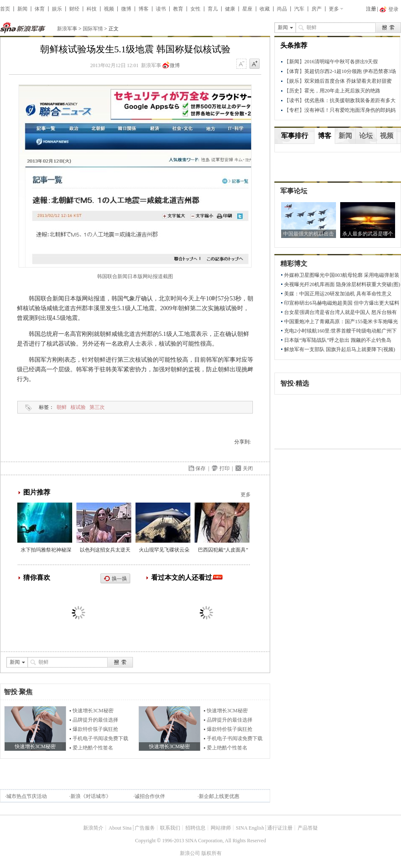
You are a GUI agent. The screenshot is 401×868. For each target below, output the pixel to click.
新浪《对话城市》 (91, 796)
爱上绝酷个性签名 (93, 748)
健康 (230, 9)
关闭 (248, 468)
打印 (225, 468)
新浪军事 (67, 29)
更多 (334, 9)
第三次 (97, 407)
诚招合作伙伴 (150, 796)
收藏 (265, 9)
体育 (40, 9)
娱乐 (57, 9)
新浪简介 (93, 828)
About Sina (120, 828)
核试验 (78, 407)
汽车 (299, 9)
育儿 (213, 9)
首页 (5, 9)
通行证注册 (280, 828)
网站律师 (221, 828)
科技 (92, 9)
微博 (126, 9)
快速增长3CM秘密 (93, 711)
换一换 (116, 579)
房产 (317, 9)
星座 (247, 9)
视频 (109, 9)
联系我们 (170, 828)
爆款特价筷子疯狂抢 (95, 729)
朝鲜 (62, 407)
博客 (144, 9)
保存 (200, 468)
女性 (195, 9)
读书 (161, 9)
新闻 (22, 9)
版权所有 (211, 853)
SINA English (250, 828)
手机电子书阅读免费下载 (100, 738)
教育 (178, 9)
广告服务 (145, 828)
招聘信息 (195, 828)
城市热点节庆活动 (27, 796)
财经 (74, 9)
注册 (371, 9)
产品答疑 (308, 828)
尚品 (282, 9)
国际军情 (93, 29)
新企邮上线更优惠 (219, 796)
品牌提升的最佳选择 (95, 720)
